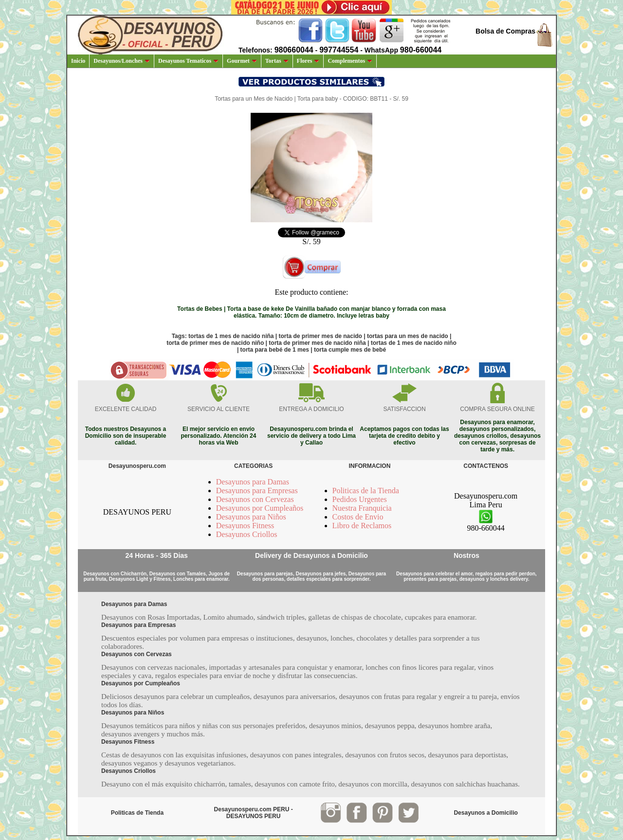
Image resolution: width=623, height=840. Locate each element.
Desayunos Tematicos (188, 61)
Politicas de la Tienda (366, 491)
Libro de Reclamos (362, 526)
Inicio (78, 61)
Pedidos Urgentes (360, 499)
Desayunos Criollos (247, 534)
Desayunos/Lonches (122, 61)
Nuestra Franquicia (362, 508)
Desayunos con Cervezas (255, 499)
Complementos (350, 61)
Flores (308, 61)
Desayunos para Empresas (257, 491)
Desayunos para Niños (251, 517)
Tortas (277, 61)
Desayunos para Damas (253, 482)
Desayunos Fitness (245, 526)
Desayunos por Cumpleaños (260, 508)
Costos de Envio (358, 517)
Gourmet (242, 61)
